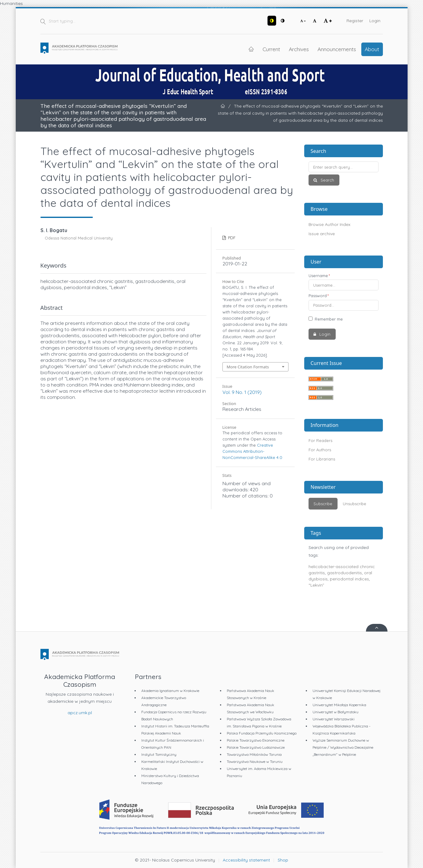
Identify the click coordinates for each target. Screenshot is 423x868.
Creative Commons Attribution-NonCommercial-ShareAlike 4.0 (252, 451)
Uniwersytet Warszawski (334, 719)
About (372, 49)
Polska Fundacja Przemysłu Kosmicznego (262, 733)
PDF (231, 238)
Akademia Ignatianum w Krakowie (170, 691)
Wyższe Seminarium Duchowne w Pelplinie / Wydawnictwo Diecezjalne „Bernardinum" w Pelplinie (343, 747)
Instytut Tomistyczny (159, 754)
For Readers (320, 440)
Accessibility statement (246, 860)
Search (327, 180)
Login (375, 21)
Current (271, 49)
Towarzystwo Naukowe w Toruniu (255, 762)
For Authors (320, 450)
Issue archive (322, 234)
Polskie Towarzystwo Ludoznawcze (256, 747)
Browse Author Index (330, 224)
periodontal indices (349, 579)
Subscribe (323, 504)
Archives (299, 49)
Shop (283, 860)
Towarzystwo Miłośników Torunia (254, 754)
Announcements (337, 49)
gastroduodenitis (344, 573)
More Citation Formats (248, 367)
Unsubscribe (355, 504)
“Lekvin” (316, 585)
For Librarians (322, 459)
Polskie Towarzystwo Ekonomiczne (256, 740)
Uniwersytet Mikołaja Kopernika (339, 705)
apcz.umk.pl (80, 713)
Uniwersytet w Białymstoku (336, 712)
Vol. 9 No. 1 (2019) (242, 392)
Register (355, 21)
